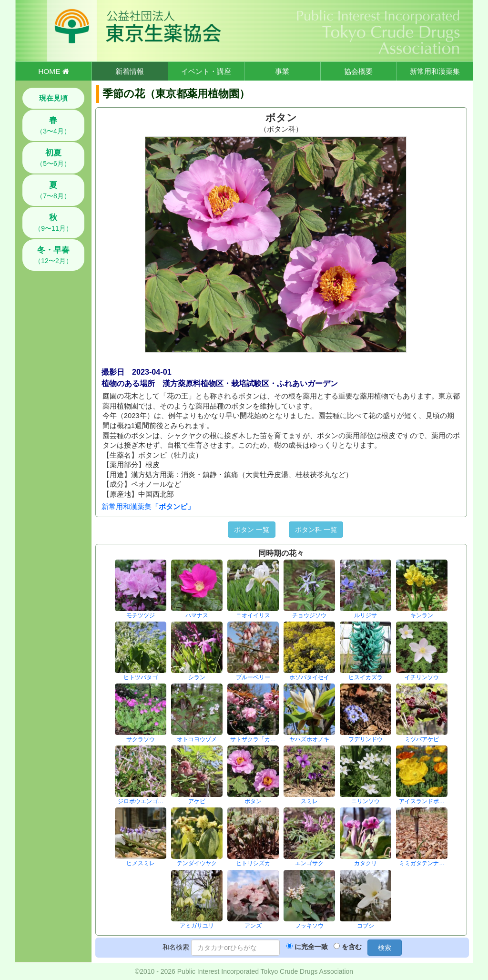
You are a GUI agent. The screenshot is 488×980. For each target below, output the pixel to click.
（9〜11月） (53, 223)
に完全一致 (311, 947)
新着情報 (130, 71)
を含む (352, 947)
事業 (282, 71)
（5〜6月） (53, 158)
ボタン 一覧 (252, 530)
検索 (385, 948)
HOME (53, 71)
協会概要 (358, 71)
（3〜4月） (53, 125)
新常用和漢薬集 (435, 71)
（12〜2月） (53, 255)
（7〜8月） (53, 190)
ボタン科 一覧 (316, 530)
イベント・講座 (206, 71)
